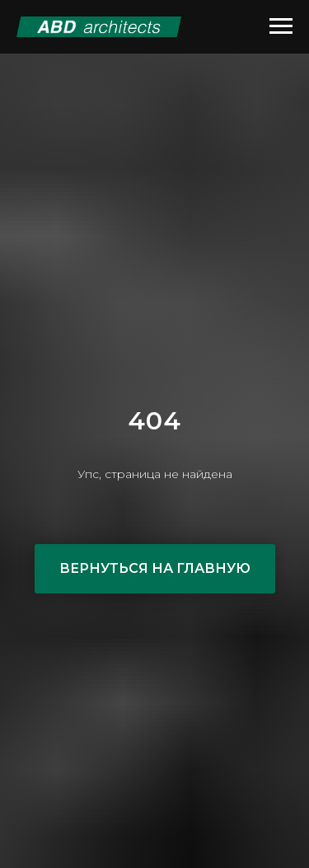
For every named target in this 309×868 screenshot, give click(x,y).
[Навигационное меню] (281, 26)
